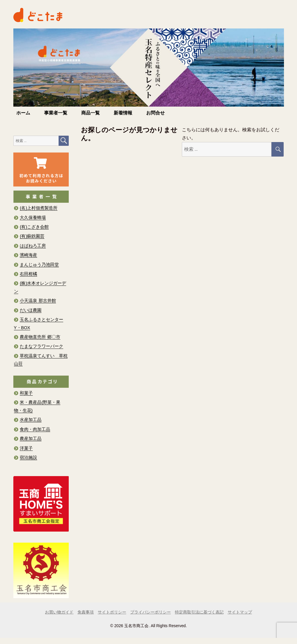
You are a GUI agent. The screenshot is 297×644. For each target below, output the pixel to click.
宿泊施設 (28, 458)
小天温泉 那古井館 (38, 301)
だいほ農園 (31, 310)
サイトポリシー (112, 612)
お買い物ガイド (59, 612)
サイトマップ (240, 612)
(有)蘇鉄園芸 (32, 236)
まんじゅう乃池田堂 (39, 265)
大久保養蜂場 (33, 218)
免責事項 (86, 612)
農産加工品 (31, 439)
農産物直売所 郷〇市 (40, 337)
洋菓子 (26, 448)
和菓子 (26, 393)
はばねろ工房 (33, 246)
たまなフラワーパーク (41, 346)
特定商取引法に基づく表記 (199, 612)
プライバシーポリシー (151, 612)
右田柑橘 (28, 274)
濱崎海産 (28, 255)
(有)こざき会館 (34, 227)
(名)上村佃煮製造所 (39, 208)
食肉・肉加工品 (35, 429)
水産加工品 (31, 420)
